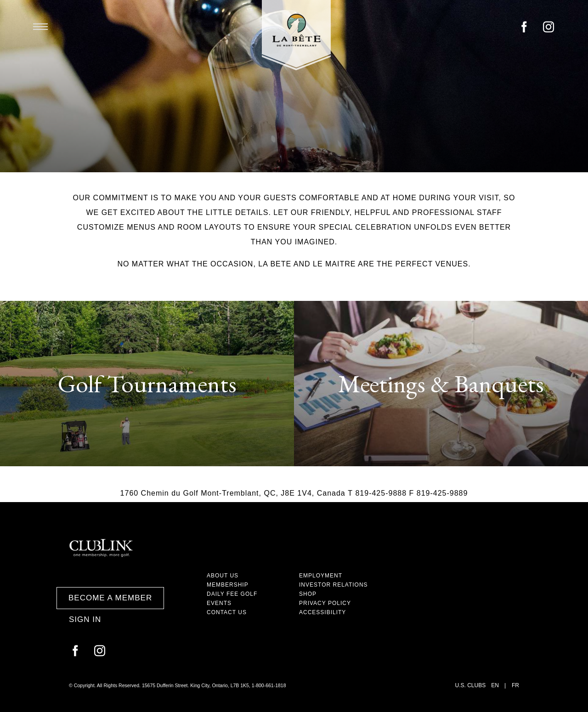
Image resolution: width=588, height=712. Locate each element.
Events (219, 603)
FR (515, 685)
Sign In (85, 619)
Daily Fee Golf (232, 594)
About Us (223, 576)
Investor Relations (334, 585)
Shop (308, 594)
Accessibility (322, 612)
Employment (321, 576)
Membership (228, 585)
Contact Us (227, 612)
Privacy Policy (325, 603)
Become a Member (110, 598)
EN (495, 685)
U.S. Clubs (471, 685)
